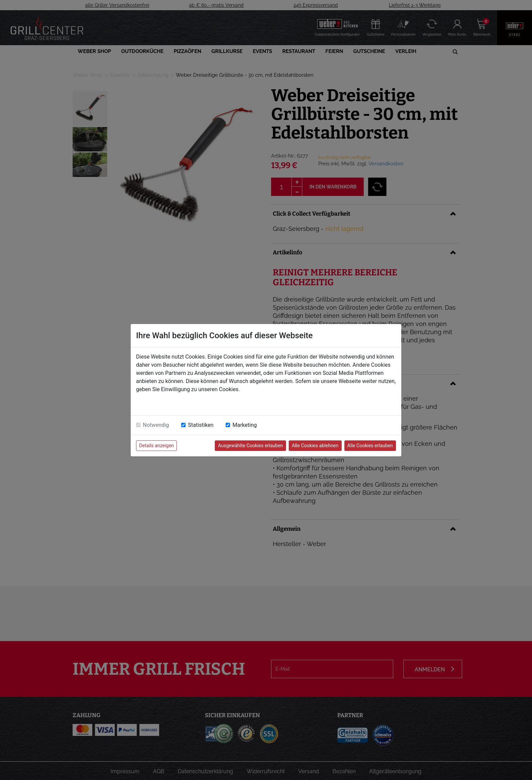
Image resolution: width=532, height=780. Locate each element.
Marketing (244, 425)
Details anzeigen (156, 446)
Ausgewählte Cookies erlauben (250, 446)
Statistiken (201, 425)
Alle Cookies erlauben (370, 446)
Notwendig (156, 425)
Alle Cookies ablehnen (315, 446)
